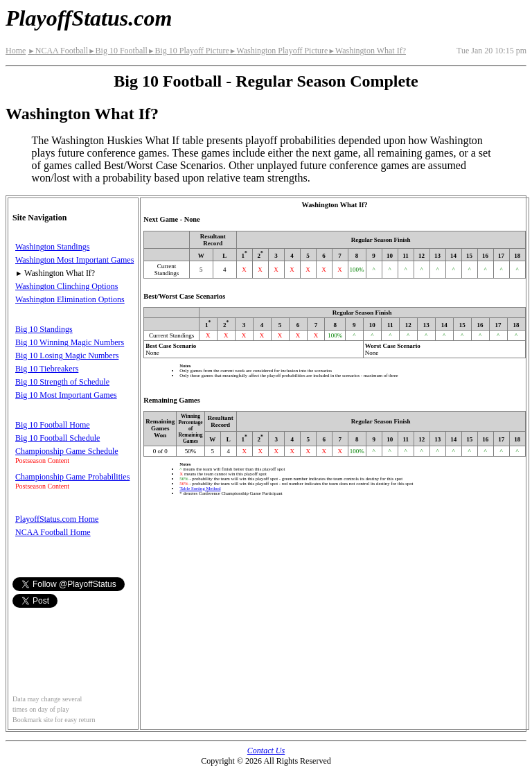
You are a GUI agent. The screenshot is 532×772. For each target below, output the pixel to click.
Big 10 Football (118, 51)
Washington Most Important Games (74, 260)
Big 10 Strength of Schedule (62, 382)
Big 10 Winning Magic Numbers (70, 342)
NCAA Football (58, 51)
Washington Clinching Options (66, 286)
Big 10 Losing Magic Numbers (67, 356)
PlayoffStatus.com (89, 18)
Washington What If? (367, 51)
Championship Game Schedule (67, 451)
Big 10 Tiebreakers (47, 369)
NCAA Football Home (53, 532)
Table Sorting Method (200, 488)
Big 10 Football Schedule (57, 438)
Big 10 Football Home (53, 425)
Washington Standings (52, 247)
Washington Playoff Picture (279, 51)
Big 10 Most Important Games (66, 395)
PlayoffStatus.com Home (57, 519)
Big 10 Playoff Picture (188, 51)
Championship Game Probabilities (72, 477)
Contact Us (266, 751)
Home (16, 51)
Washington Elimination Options (70, 299)
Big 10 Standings (44, 329)
